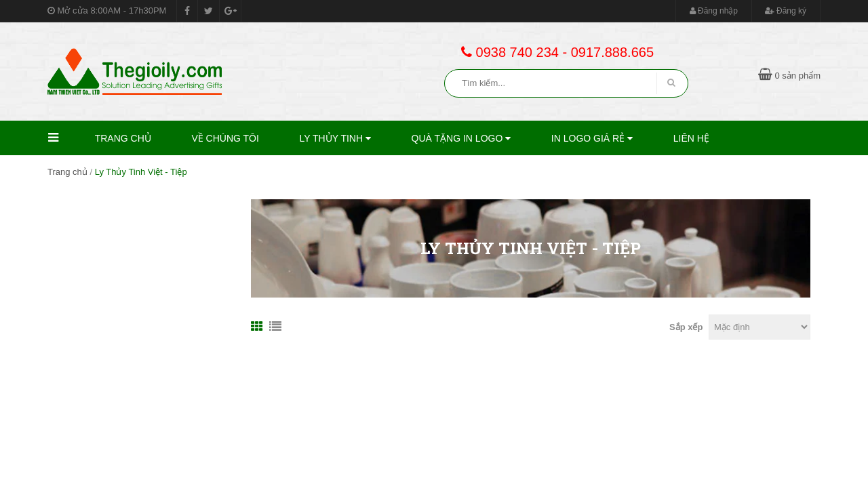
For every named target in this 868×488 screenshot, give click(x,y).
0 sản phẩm (789, 76)
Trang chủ (123, 138)
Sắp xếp (686, 327)
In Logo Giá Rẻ (592, 138)
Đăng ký (786, 11)
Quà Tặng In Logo (461, 138)
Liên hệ (691, 138)
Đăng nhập (714, 11)
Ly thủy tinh (335, 138)
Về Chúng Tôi (225, 138)
